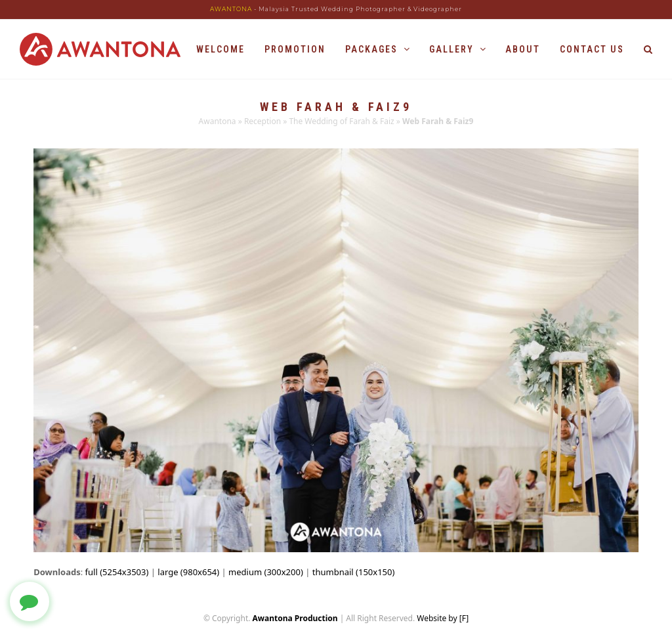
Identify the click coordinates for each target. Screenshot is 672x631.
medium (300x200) (266, 572)
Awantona (218, 121)
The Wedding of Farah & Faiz (341, 121)
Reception (262, 121)
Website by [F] (443, 618)
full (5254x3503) (117, 572)
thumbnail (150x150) (354, 572)
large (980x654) (188, 572)
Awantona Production (295, 618)
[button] (648, 49)
